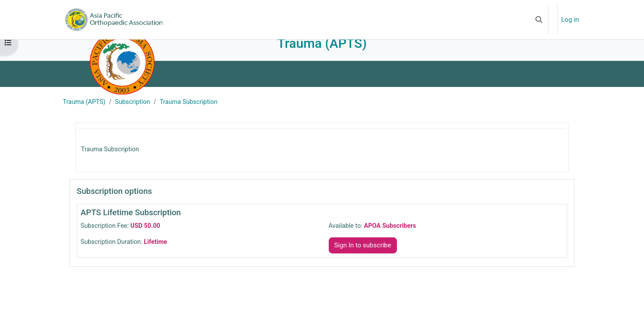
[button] (539, 20)
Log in (570, 20)
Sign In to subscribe (363, 260)
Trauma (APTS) (87, 115)
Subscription (137, 115)
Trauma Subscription (195, 115)
